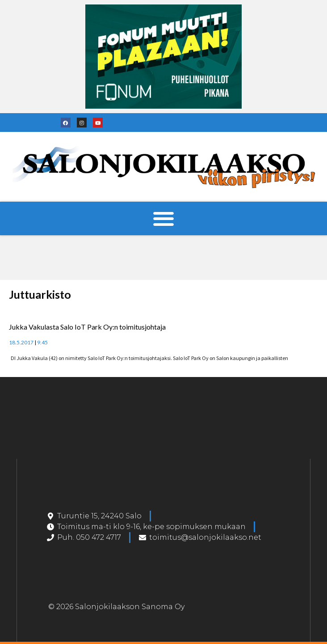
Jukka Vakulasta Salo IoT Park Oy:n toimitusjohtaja (87, 327)
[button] (164, 218)
